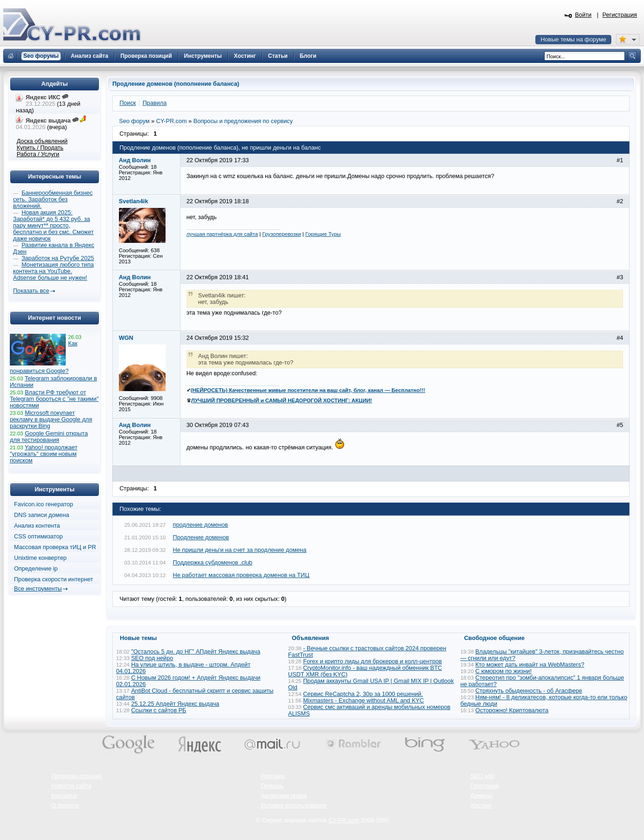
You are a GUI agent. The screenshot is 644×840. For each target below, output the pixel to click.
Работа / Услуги (38, 154)
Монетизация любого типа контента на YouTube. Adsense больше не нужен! (53, 271)
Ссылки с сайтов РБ (159, 710)
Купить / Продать (40, 148)
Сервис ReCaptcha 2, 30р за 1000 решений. (363, 694)
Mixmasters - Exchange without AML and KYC (364, 701)
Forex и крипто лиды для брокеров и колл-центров (373, 661)
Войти (583, 15)
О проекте (65, 806)
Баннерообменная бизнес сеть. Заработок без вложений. (53, 200)
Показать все (31, 291)
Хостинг (481, 806)
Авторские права (284, 796)
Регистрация (620, 15)
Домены (481, 796)
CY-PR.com (344, 820)
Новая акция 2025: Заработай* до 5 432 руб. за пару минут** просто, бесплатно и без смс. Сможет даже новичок (53, 226)
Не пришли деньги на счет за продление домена (240, 550)
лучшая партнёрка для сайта (222, 234)
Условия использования (294, 806)
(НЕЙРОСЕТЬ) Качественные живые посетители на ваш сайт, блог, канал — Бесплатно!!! (308, 390)
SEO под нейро (152, 658)
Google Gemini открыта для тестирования (49, 437)
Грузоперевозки (281, 234)
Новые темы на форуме (573, 40)
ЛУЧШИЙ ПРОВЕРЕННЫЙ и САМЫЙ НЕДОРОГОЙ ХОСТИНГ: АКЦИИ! (282, 400)
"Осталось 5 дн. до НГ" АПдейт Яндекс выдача (196, 652)
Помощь (272, 786)
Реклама (273, 776)
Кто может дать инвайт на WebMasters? (530, 665)
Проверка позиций (76, 776)
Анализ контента (37, 526)
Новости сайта (71, 786)
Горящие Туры (323, 234)
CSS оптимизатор (38, 537)
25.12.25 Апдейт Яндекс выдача (175, 704)
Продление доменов (201, 537)
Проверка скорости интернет (54, 579)
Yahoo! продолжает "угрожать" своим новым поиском (44, 454)
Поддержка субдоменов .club (213, 563)
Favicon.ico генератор (44, 504)
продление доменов (201, 525)
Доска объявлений (42, 141)
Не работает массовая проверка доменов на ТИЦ (241, 575)
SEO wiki (482, 776)
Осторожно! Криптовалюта (512, 710)
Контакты (64, 796)
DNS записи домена (42, 515)
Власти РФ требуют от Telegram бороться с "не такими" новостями (54, 399)
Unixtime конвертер (40, 558)
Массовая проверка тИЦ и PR (55, 547)
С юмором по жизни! (503, 671)
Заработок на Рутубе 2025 (58, 258)
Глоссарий (485, 786)
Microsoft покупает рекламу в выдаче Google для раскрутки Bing (51, 420)
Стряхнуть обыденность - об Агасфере (529, 691)
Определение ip (36, 569)
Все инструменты (38, 589)
